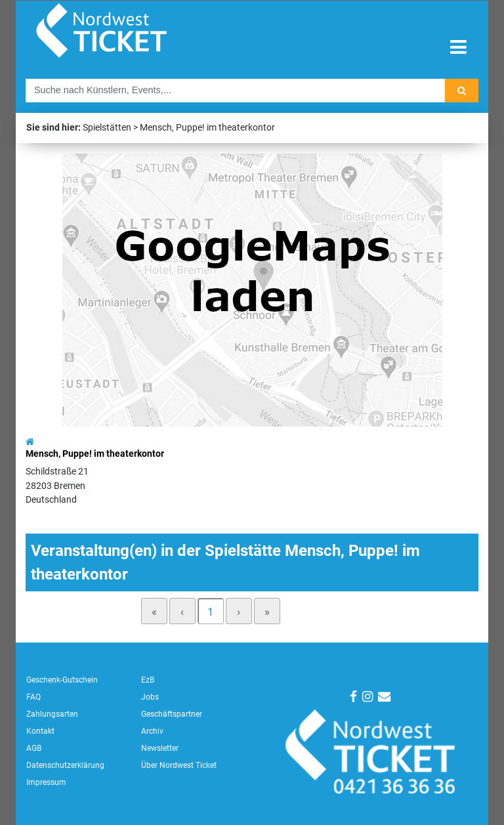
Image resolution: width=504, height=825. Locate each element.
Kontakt (40, 731)
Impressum (46, 782)
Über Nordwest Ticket (179, 765)
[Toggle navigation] (458, 48)
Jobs (150, 697)
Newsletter (160, 748)
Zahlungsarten (52, 714)
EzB (148, 680)
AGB (34, 748)
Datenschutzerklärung (65, 765)
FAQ (33, 697)
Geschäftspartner (172, 714)
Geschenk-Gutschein (62, 680)
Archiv (152, 731)
